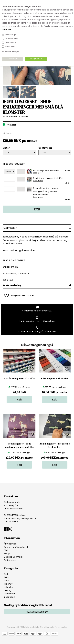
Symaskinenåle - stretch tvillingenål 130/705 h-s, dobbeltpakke (51, 192)
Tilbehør (8, 584)
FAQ (6, 550)
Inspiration (9, 597)
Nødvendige (10, 35)
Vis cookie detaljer (10, 52)
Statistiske (10, 46)
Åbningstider (11, 544)
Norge (7, 554)
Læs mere (6, 29)
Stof (6, 574)
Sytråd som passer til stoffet (48, 179)
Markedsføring (11, 39)
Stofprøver (9, 594)
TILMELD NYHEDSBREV (37, 612)
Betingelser (10, 560)
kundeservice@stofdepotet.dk (20, 518)
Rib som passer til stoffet (46, 171)
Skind (7, 577)
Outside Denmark (13, 557)
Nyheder (8, 587)
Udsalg (8, 590)
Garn (6, 581)
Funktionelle (10, 43)
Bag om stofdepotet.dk (16, 547)
